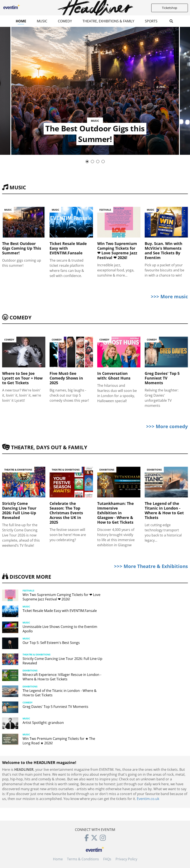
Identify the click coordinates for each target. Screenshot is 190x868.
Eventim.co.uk (148, 799)
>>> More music (169, 296)
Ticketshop (170, 8)
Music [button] (42, 21)
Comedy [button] (65, 21)
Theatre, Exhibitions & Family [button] (108, 21)
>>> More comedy (167, 426)
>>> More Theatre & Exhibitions (151, 566)
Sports (151, 21)
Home (21, 21)
